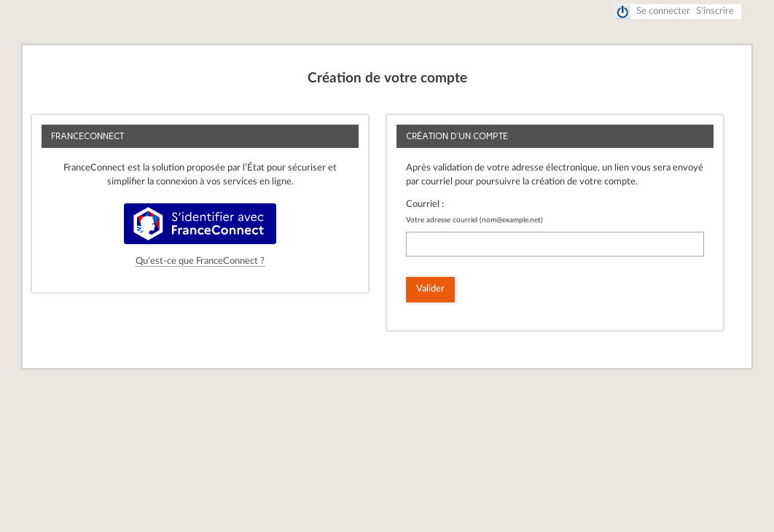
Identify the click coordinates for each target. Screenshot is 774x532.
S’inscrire (715, 11)
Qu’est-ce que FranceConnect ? (200, 261)
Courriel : (425, 204)
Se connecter (663, 11)
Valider (430, 289)
